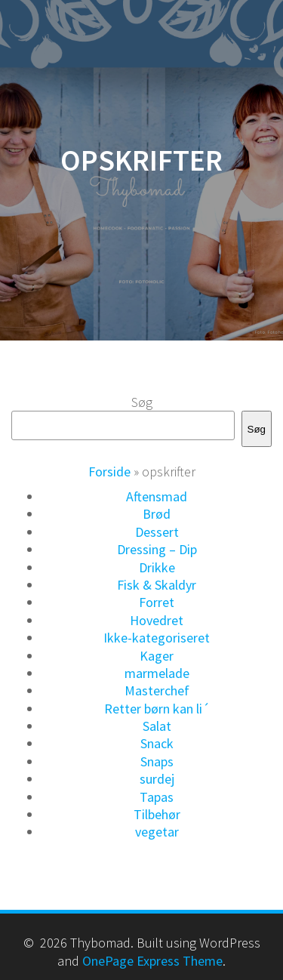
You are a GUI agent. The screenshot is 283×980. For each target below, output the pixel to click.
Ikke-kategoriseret (157, 638)
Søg (142, 402)
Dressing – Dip (157, 549)
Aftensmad (157, 496)
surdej (157, 779)
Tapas (157, 797)
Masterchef (157, 690)
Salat (157, 726)
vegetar (157, 832)
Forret (157, 602)
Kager (157, 656)
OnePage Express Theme (152, 961)
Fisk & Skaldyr (157, 585)
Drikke (157, 567)
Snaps (157, 761)
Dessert (157, 532)
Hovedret (157, 620)
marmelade (157, 673)
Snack (157, 743)
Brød (157, 514)
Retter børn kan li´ (157, 709)
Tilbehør (157, 814)
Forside (109, 472)
